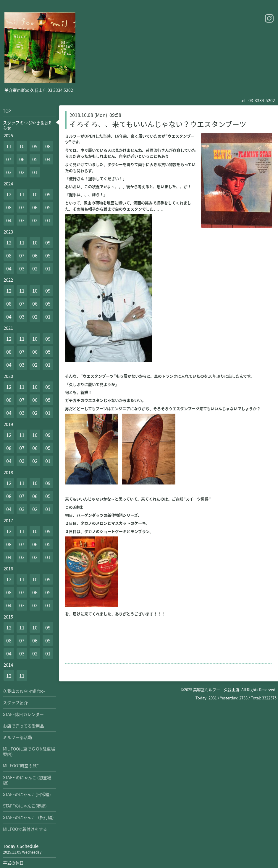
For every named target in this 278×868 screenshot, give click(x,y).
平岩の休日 (13, 863)
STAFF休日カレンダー (23, 714)
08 (48, 146)
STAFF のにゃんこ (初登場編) (27, 780)
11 (9, 146)
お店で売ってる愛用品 (24, 726)
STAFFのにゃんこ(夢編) (25, 806)
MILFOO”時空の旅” (21, 766)
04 (48, 159)
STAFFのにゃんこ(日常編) (27, 794)
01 (35, 172)
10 (22, 146)
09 (35, 146)
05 (35, 159)
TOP (7, 111)
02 (22, 172)
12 (9, 194)
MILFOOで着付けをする (25, 829)
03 (9, 172)
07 (9, 159)
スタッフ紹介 (15, 702)
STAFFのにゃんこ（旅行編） (30, 817)
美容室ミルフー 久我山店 (216, 690)
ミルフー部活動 (17, 737)
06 (22, 159)
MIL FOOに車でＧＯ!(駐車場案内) (29, 751)
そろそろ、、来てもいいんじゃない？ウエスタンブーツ (158, 124)
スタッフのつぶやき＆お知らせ (28, 125)
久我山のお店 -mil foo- (24, 691)
